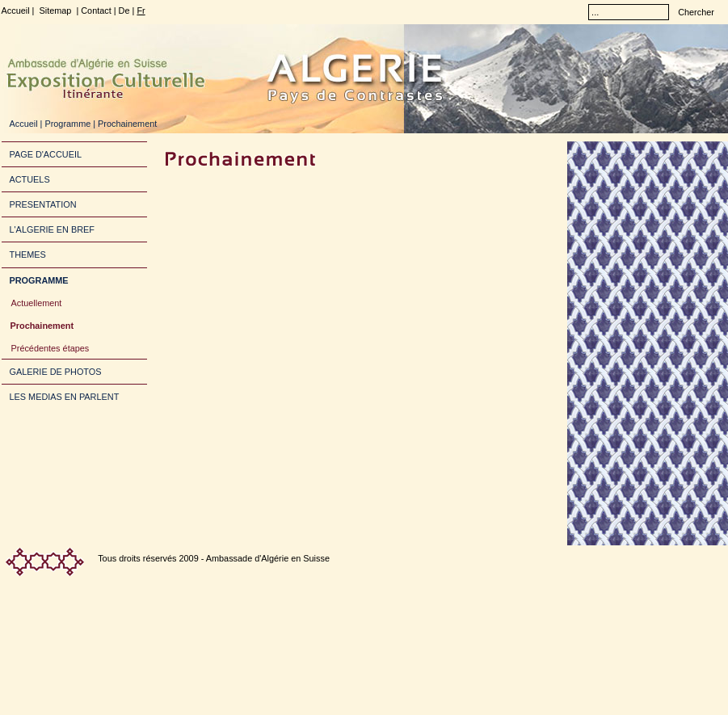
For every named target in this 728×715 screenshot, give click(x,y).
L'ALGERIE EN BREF (52, 229)
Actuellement (37, 303)
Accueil (16, 11)
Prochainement (42, 326)
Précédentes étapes (50, 348)
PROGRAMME (39, 280)
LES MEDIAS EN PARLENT (65, 397)
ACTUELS (30, 179)
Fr (141, 11)
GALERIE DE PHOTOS (56, 372)
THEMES (28, 254)
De (124, 11)
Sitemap (55, 11)
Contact (96, 11)
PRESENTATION (43, 204)
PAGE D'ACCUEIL (46, 154)
